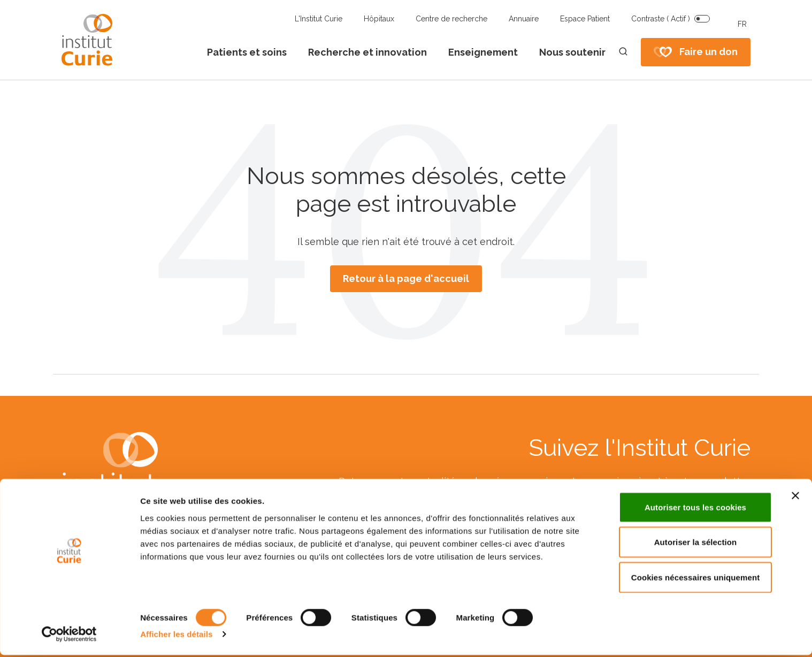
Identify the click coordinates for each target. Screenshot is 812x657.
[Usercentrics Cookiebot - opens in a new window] (69, 636)
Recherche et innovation (367, 52)
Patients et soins (247, 52)
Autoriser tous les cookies (695, 509)
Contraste (661, 19)
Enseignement (483, 52)
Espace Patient (585, 19)
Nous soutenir (572, 52)
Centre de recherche (451, 19)
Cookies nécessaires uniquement (696, 579)
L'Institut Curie (319, 19)
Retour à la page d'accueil (406, 278)
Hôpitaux (379, 19)
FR (742, 24)
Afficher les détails (176, 636)
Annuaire (524, 19)
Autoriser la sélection (696, 544)
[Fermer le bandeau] (795, 498)
